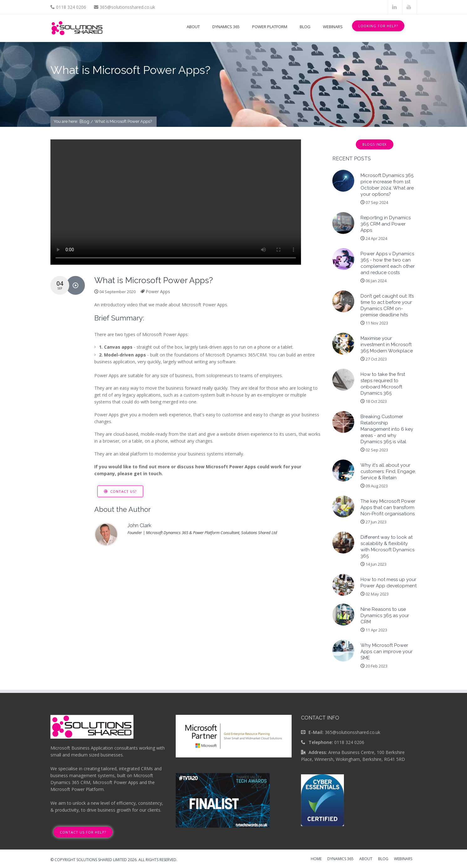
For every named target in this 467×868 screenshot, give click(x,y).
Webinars (333, 27)
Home (316, 859)
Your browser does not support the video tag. (176, 202)
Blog (305, 27)
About (193, 27)
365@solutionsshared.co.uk (127, 7)
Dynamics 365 (226, 27)
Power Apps (158, 291)
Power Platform (270, 27)
